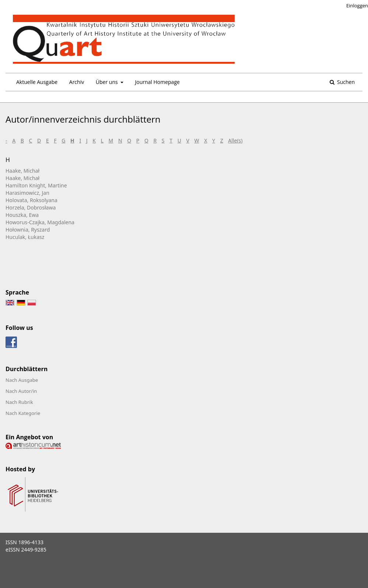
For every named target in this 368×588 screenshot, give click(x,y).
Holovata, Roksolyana (31, 200)
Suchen (345, 82)
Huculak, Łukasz (25, 237)
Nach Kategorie (23, 413)
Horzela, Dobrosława (31, 207)
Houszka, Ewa (22, 215)
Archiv (77, 82)
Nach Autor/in (21, 391)
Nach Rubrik (19, 402)
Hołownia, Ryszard (28, 230)
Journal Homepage (157, 82)
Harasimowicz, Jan (27, 193)
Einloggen (357, 6)
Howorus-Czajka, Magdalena (40, 222)
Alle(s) (235, 140)
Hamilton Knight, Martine (36, 185)
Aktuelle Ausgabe (37, 82)
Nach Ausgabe (22, 380)
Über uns (107, 82)
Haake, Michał (22, 171)
